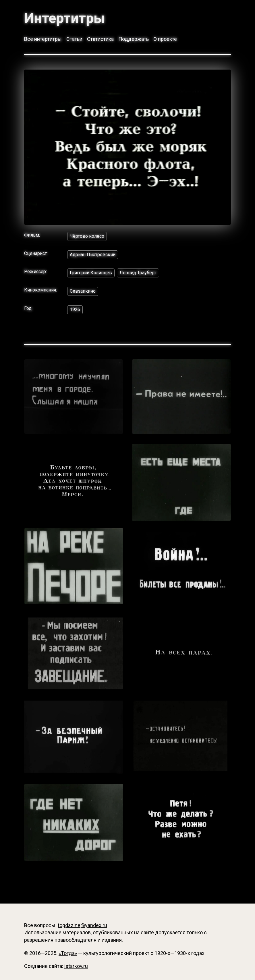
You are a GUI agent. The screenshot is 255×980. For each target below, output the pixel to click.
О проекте (165, 39)
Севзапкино (83, 291)
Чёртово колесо (87, 236)
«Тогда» (68, 953)
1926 (75, 309)
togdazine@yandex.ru (82, 925)
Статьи (74, 39)
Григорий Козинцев (91, 273)
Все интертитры (43, 39)
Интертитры (64, 18)
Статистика (100, 39)
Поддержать (134, 39)
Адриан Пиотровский (93, 255)
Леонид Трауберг (138, 273)
